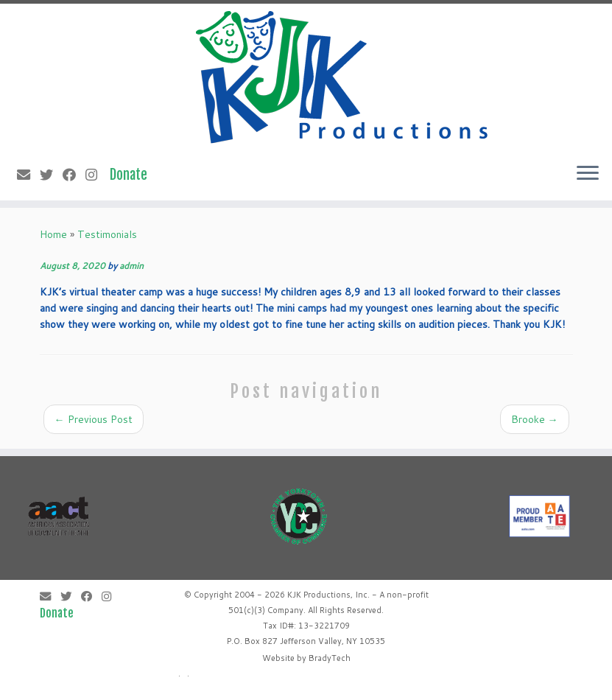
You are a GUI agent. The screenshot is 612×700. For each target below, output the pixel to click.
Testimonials (107, 234)
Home (53, 234)
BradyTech (330, 658)
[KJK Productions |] (343, 77)
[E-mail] (28, 175)
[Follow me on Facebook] (74, 175)
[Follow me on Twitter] (51, 175)
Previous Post (94, 419)
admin (131, 266)
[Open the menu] (588, 174)
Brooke (535, 419)
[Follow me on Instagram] (96, 175)
